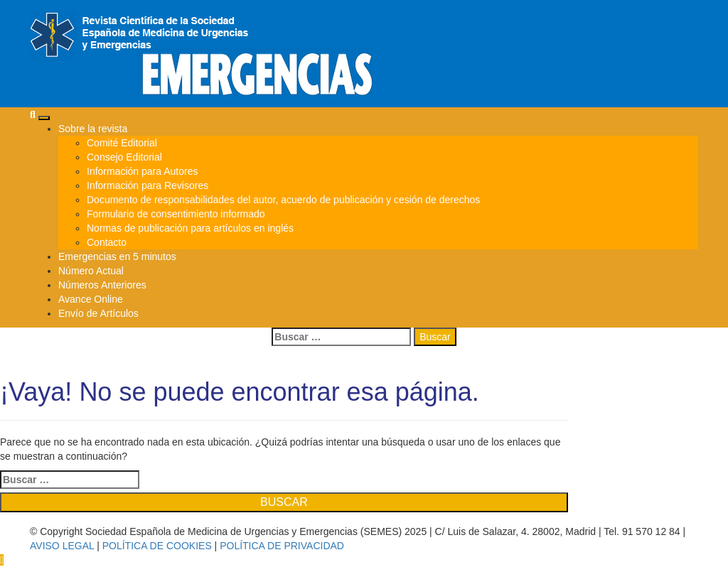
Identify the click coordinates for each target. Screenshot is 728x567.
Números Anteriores (102, 285)
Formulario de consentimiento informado (176, 214)
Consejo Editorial (124, 157)
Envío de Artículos (98, 313)
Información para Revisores (148, 185)
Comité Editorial (122, 143)
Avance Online (91, 299)
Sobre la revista (93, 129)
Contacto (107, 242)
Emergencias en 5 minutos (117, 256)
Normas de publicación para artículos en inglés (190, 228)
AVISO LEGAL (62, 546)
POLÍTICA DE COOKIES (157, 546)
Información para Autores (142, 171)
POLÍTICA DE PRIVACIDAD (282, 546)
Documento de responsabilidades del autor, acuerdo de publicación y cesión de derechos (283, 200)
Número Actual (91, 271)
